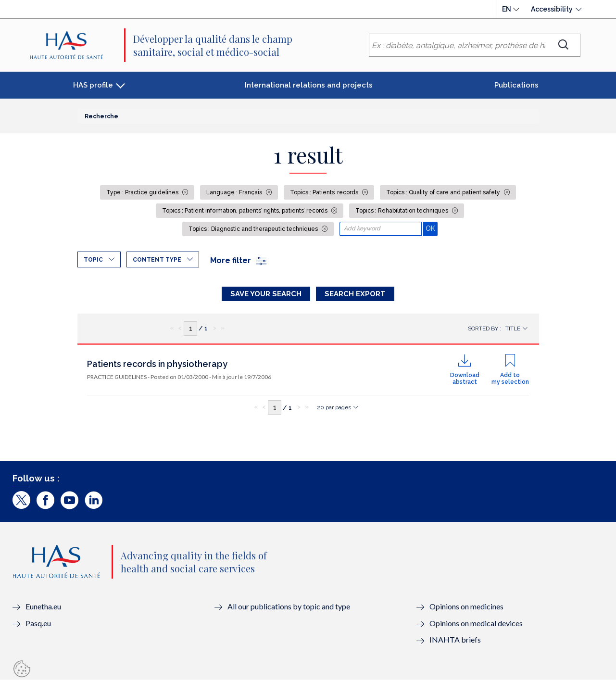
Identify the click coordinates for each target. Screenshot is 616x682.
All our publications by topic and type (289, 608)
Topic (93, 260)
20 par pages (334, 409)
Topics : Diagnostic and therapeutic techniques (254, 229)
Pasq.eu (38, 625)
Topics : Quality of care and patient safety (444, 192)
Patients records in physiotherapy (157, 366)
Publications (516, 85)
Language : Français (235, 192)
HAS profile (93, 85)
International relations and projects (309, 85)
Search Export (355, 294)
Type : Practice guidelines (143, 192)
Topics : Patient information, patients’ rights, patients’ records (245, 211)
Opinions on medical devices (476, 625)
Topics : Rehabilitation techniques (402, 211)
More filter (239, 260)
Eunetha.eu (43, 608)
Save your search (266, 294)
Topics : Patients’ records (325, 192)
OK (432, 228)
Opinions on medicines (466, 608)
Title (513, 331)
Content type (157, 260)
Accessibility (552, 9)
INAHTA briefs (455, 642)
